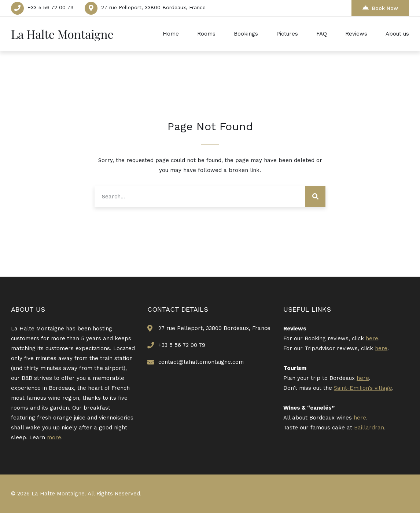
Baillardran (369, 428)
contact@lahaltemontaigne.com (201, 362)
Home (171, 34)
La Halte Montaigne (62, 34)
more (54, 437)
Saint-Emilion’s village (363, 388)
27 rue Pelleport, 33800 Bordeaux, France (153, 7)
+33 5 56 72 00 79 (51, 7)
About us (397, 34)
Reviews (356, 34)
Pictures (287, 34)
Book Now (380, 8)
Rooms (206, 34)
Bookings (246, 34)
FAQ (322, 34)
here (372, 338)
